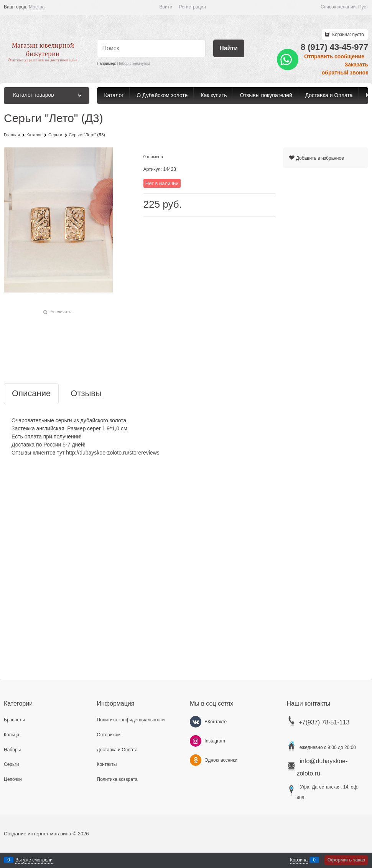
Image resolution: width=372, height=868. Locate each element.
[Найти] (229, 49)
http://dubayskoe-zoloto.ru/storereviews (113, 453)
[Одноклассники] (196, 760)
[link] (37, 7)
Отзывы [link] (86, 394)
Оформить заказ (346, 860)
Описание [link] (31, 394)
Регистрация (193, 7)
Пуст (363, 7)
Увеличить (61, 312)
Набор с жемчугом (133, 64)
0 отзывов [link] (153, 157)
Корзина (299, 860)
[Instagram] (196, 741)
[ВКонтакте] (196, 722)
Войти (166, 7)
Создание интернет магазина (38, 834)
